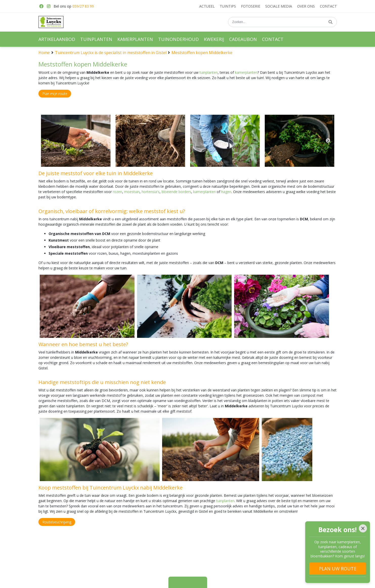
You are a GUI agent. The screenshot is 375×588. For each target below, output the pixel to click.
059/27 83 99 (83, 6)
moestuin (132, 192)
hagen (226, 192)
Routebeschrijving (57, 522)
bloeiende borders (176, 192)
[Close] (363, 528)
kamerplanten (246, 72)
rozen (117, 192)
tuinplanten (209, 72)
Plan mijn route (55, 94)
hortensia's (151, 192)
